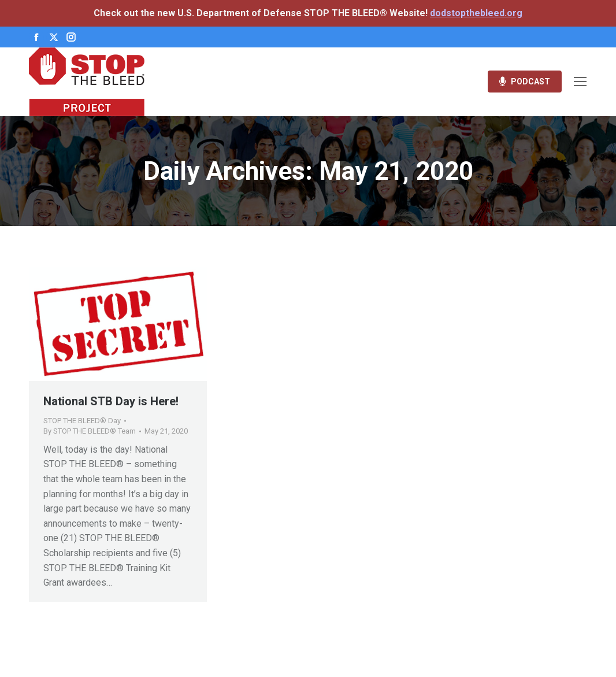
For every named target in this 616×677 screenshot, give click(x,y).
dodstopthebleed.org (476, 13)
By (90, 431)
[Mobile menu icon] (580, 82)
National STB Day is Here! (111, 401)
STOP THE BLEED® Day (82, 421)
